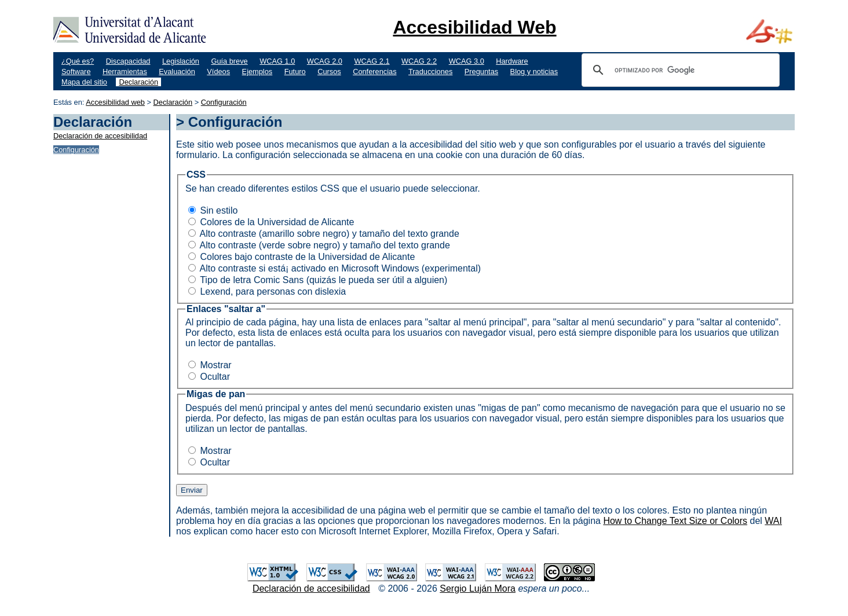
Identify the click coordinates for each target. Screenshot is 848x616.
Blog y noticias (534, 71)
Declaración (138, 82)
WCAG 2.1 (372, 61)
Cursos (329, 71)
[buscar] (679, 70)
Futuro (295, 71)
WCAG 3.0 (467, 61)
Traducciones (430, 71)
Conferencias (374, 71)
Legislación (181, 61)
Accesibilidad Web (474, 27)
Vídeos (218, 71)
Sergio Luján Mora (478, 588)
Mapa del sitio (84, 82)
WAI (773, 521)
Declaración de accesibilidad (100, 136)
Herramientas (125, 71)
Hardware (512, 61)
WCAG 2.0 (325, 61)
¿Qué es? (78, 61)
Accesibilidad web (115, 102)
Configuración (224, 102)
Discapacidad (128, 61)
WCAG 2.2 (419, 61)
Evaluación (177, 71)
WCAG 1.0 (277, 61)
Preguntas (481, 71)
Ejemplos (257, 71)
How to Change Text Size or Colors (675, 521)
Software (76, 71)
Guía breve (229, 61)
